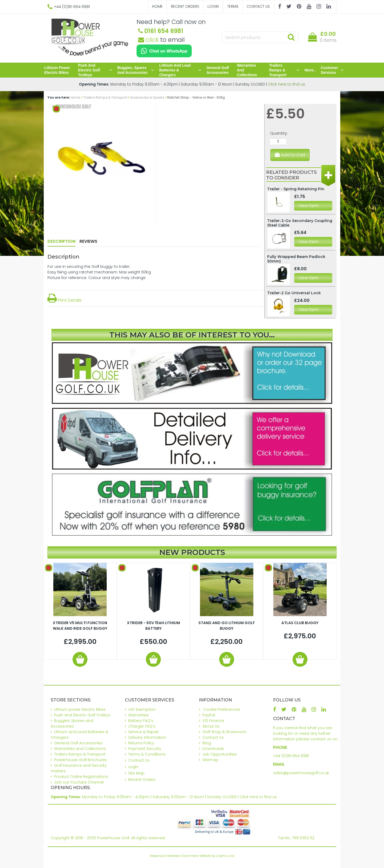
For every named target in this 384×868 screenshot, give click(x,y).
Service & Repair (143, 732)
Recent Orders (185, 6)
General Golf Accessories (218, 70)
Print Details (65, 300)
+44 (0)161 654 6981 (291, 756)
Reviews (88, 241)
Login (213, 6)
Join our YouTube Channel (79, 782)
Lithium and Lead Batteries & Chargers (180, 70)
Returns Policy (141, 743)
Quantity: (279, 133)
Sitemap (210, 760)
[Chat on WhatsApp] (164, 51)
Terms (233, 6)
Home (157, 6)
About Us (211, 726)
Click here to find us (287, 84)
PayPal (209, 715)
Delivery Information (147, 737)
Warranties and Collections (247, 70)
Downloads (213, 749)
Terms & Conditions (147, 754)
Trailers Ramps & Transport (284, 70)
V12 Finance (213, 721)
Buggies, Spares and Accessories (136, 70)
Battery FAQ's (141, 721)
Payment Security (145, 749)
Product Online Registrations (81, 777)
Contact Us (258, 6)
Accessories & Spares (147, 97)
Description (61, 241)
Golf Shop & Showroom (225, 732)
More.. (310, 70)
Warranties (139, 715)
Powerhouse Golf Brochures (81, 760)
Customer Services (332, 70)
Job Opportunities (220, 754)
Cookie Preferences (222, 709)
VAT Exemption (142, 709)
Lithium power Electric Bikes (57, 70)
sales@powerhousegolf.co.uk (301, 773)
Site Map (136, 773)
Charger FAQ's (142, 726)
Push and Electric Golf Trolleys (95, 70)
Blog (207, 743)
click (148, 40)
